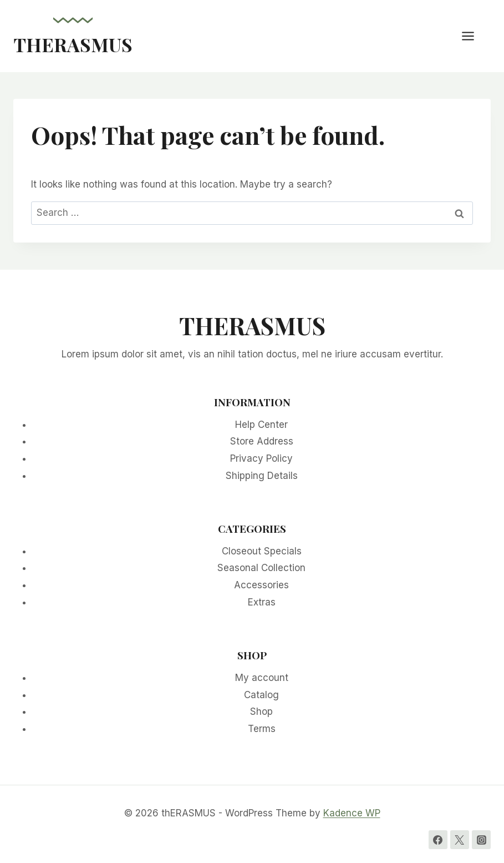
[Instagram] (481, 840)
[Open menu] (474, 36)
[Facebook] (438, 840)
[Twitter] (460, 840)
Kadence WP (352, 813)
